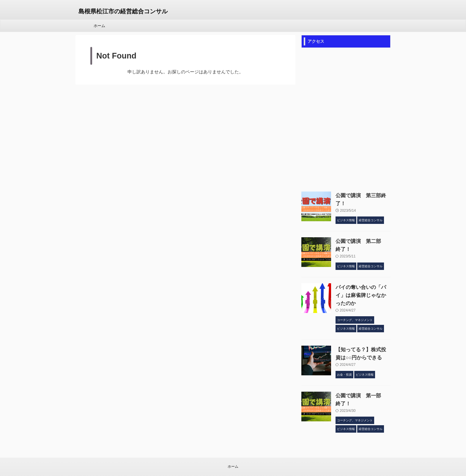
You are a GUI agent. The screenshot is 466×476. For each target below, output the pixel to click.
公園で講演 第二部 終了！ (363, 238)
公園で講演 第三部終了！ (360, 196)
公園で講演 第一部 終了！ (363, 380)
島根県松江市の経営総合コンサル (123, 11)
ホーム (99, 26)
